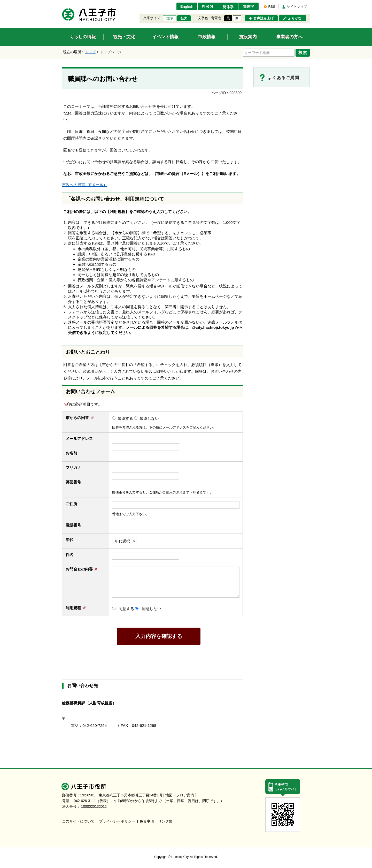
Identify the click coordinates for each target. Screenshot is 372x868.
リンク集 (165, 821)
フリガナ (73, 467)
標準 (170, 18)
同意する (126, 609)
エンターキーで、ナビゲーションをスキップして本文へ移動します (62, 3)
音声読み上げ (263, 18)
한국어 (208, 6)
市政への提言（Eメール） (85, 185)
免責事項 (147, 821)
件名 (72, 555)
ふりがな (295, 18)
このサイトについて (78, 821)
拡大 (184, 18)
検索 (303, 52)
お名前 (74, 453)
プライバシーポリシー (117, 821)
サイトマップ (297, 7)
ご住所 (74, 504)
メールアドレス (82, 439)
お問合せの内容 (82, 569)
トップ (90, 52)
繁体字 (249, 6)
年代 (69, 540)
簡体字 (228, 7)
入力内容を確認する (159, 636)
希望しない (149, 418)
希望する (125, 418)
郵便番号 (73, 482)
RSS (272, 7)
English (187, 6)
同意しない (152, 609)
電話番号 (76, 525)
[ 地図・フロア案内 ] (180, 795)
